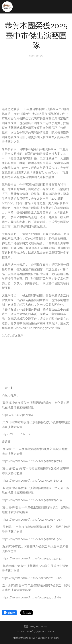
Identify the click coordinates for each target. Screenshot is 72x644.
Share (9, 613)
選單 (67, 7)
